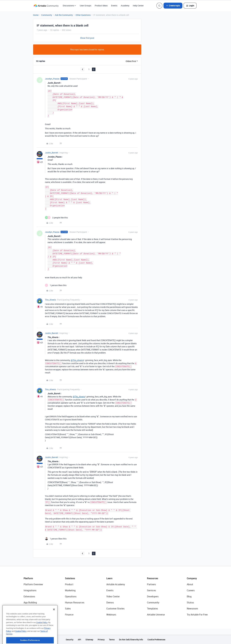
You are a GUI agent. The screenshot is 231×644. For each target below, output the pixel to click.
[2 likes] (56, 218)
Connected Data (32, 615)
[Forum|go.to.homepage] (46, 6)
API (79, 640)
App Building (30, 602)
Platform (28, 578)
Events (114, 6)
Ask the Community (64, 15)
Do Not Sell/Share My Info (131, 640)
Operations (71, 596)
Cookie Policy (42, 634)
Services (151, 590)
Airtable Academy (116, 584)
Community (47, 15)
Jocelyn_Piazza (52, 79)
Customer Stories (115, 609)
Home (36, 15)
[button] (173, 6)
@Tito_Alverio (77, 360)
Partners (151, 584)
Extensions (29, 596)
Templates (152, 609)
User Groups (86, 6)
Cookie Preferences (156, 640)
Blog (189, 596)
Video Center (113, 596)
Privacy (101, 640)
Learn (109, 578)
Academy (125, 6)
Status (190, 602)
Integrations (30, 590)
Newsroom (192, 609)
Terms (112, 640)
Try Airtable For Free (197, 615)
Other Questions (83, 15)
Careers (191, 590)
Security (70, 640)
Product (69, 584)
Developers (153, 596)
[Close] (54, 621)
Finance (69, 615)
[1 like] (56, 285)
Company (192, 578)
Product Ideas (101, 6)
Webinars (111, 615)
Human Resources (75, 602)
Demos (110, 602)
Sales (68, 609)
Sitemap (89, 640)
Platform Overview (33, 584)
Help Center (138, 6)
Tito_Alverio (50, 300)
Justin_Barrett (52, 153)
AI (25, 609)
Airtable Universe (156, 615)
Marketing (70, 590)
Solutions (70, 578)
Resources (153, 578)
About (190, 584)
